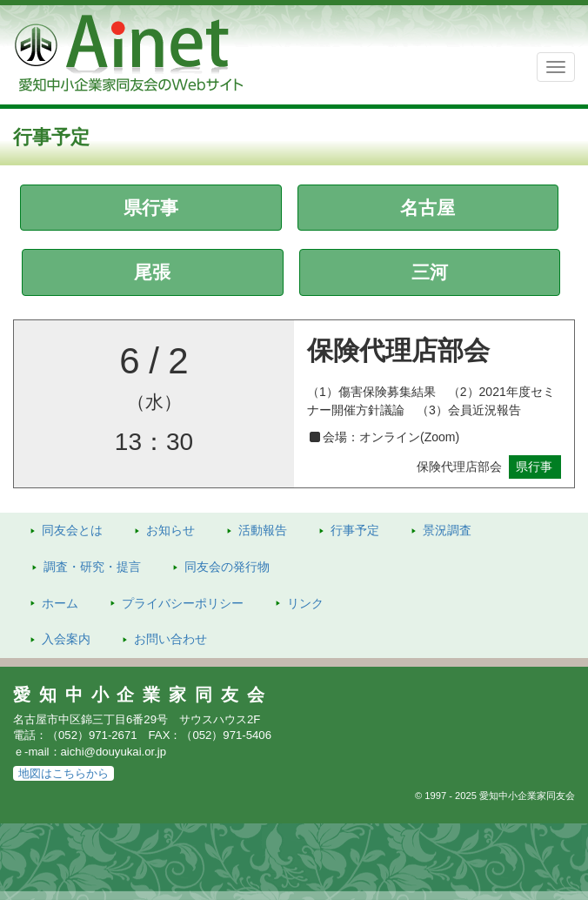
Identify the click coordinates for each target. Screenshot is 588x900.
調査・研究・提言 (92, 567)
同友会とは (72, 530)
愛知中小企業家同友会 (143, 695)
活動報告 (263, 530)
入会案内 (66, 639)
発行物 (227, 567)
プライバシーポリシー (183, 603)
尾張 (152, 272)
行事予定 (355, 530)
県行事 (151, 208)
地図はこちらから (63, 773)
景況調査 (447, 530)
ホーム (60, 603)
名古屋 (428, 208)
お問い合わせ (170, 639)
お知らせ (170, 530)
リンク (305, 603)
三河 (430, 272)
